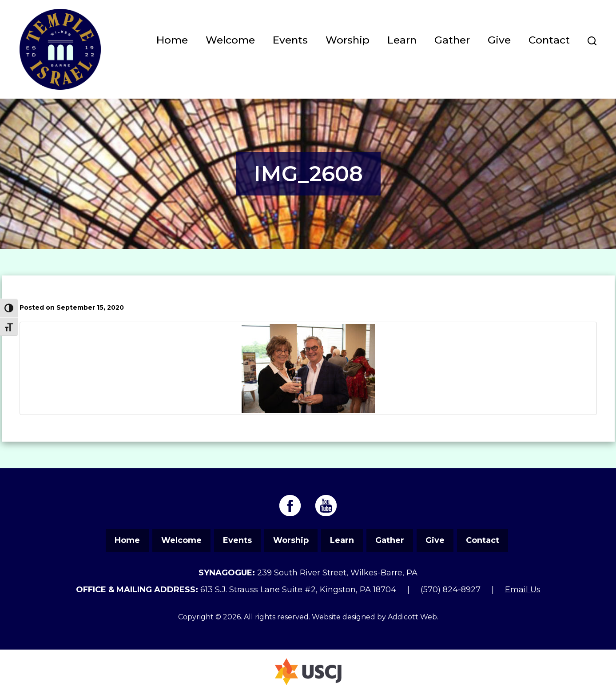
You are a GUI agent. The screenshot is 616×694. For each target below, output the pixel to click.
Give (499, 40)
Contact (549, 40)
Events (290, 40)
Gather (452, 40)
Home (172, 40)
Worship (348, 40)
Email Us (523, 590)
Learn (402, 40)
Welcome (230, 40)
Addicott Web (412, 617)
